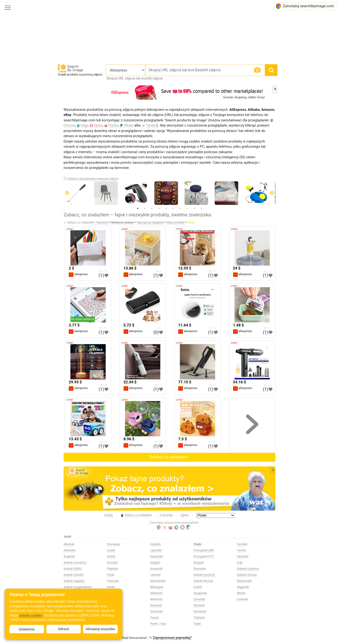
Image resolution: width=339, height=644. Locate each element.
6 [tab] (173, 208)
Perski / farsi (158, 624)
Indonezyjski (115, 624)
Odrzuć (64, 629)
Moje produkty (176, 223)
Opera (98, 125)
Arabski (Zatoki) (74, 575)
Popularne (103, 223)
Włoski (241, 593)
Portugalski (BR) (204, 550)
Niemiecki (156, 599)
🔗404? (70, 229)
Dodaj (191, 223)
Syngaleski (200, 593)
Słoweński (200, 612)
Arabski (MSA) (73, 569)
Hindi (110, 605)
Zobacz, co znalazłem (136, 515)
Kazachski (157, 557)
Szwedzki (199, 599)
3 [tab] (152, 208)
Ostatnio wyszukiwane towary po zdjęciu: (93, 179)
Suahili (198, 587)
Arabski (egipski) (74, 581)
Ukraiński (243, 557)
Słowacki (199, 605)
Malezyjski (157, 587)
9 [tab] (194, 208)
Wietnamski (244, 581)
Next (272, 193)
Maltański (156, 593)
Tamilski (242, 544)
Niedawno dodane (123, 223)
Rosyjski (199, 563)
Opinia (185, 515)
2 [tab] (145, 208)
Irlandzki (155, 544)
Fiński (111, 575)
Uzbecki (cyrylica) (248, 569)
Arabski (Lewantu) (75, 563)
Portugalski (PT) (204, 557)
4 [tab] (159, 208)
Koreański (156, 569)
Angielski (69, 557)
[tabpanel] (169, 193)
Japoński (156, 550)
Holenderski (114, 618)
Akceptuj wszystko (100, 629)
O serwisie (166, 515)
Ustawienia (27, 629)
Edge (85, 125)
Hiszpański (114, 612)
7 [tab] (180, 208)
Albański (69, 544)
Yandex (151, 125)
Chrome (69, 125)
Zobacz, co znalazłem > (169, 457)
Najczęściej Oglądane (151, 223)
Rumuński (200, 569)
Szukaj (109, 515)
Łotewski (242, 599)
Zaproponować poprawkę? (172, 638)
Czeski (111, 550)
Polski (197, 544)
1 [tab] (138, 208)
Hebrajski (113, 599)
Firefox (113, 125)
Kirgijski (155, 563)
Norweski (156, 605)
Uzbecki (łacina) (247, 575)
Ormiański (157, 612)
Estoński (112, 563)
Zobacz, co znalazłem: (81, 223)
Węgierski (243, 587)
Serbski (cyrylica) (204, 575)
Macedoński (158, 581)
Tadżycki (199, 618)
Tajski (197, 624)
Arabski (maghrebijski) (78, 587)
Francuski (113, 581)
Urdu (240, 563)
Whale (129, 125)
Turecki (241, 550)
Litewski (155, 575)
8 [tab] (187, 208)
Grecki (111, 587)
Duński (111, 557)
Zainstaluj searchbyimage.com (305, 6)
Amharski (70, 550)
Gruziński (113, 593)
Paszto (155, 618)
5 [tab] (166, 208)
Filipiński (112, 569)
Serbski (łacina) (203, 581)
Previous (67, 193)
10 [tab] (201, 208)
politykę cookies (31, 615)
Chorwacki (113, 544)
